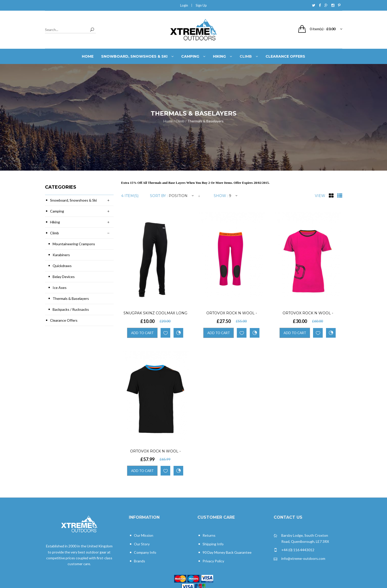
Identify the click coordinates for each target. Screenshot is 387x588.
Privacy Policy (211, 561)
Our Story (139, 544)
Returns (206, 536)
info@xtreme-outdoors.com (299, 559)
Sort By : (159, 196)
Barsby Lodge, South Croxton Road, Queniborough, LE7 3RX (301, 538)
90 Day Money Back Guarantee (225, 553)
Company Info (143, 553)
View (320, 196)
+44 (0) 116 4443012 (294, 550)
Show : (221, 196)
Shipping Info (211, 544)
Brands (137, 561)
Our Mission (141, 536)
